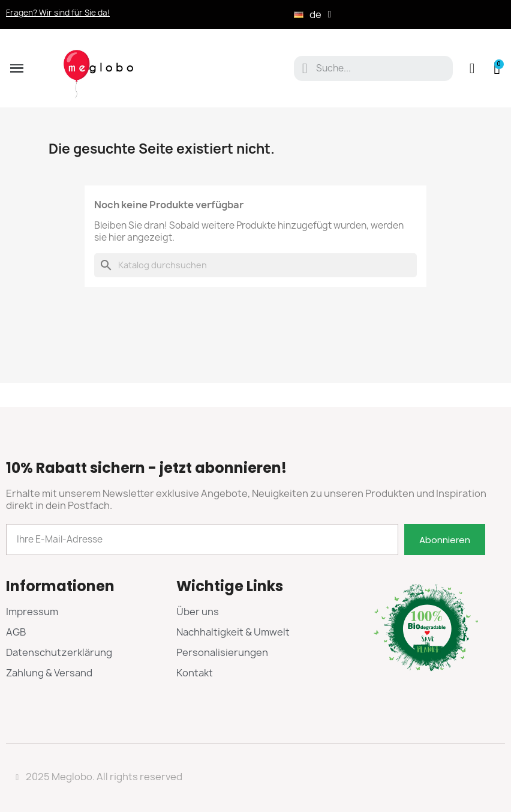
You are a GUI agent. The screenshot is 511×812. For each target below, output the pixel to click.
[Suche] (256, 265)
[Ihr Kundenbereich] (472, 68)
